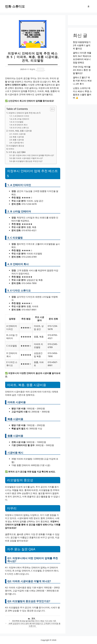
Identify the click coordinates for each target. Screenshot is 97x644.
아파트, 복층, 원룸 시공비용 (20, 131)
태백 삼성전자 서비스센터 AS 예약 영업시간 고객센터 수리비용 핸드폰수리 (35, 625)
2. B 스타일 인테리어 (21, 119)
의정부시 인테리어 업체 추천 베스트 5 (24, 113)
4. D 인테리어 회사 (20, 125)
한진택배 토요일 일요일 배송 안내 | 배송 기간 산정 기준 (34, 621)
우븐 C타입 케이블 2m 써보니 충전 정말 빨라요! (82, 70)
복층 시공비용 (18, 137)
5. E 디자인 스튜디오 (21, 128)
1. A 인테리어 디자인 (21, 116)
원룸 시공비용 (18, 140)
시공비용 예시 (18, 143)
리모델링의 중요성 (16, 146)
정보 (33, 618)
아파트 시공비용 (19, 134)
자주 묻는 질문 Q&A (17, 152)
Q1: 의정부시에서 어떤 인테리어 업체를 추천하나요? (33, 155)
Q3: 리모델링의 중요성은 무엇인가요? (28, 161)
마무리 (11, 149)
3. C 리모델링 (18, 122)
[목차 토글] (51, 109)
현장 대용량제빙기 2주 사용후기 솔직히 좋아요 (82, 45)
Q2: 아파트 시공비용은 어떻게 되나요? (28, 158)
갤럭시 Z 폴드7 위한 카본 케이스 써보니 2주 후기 (82, 81)
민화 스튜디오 (15, 6)
